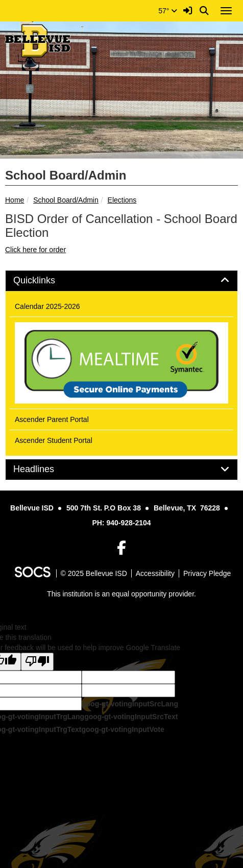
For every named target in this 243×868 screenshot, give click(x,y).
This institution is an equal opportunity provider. (121, 594)
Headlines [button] (45, 469)
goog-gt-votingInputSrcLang (130, 704)
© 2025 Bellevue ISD (94, 573)
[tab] (121, 281)
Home (15, 200)
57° (168, 11)
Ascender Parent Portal (52, 419)
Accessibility (155, 573)
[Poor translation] (37, 662)
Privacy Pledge (207, 573)
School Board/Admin (66, 200)
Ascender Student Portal (54, 440)
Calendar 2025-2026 (47, 306)
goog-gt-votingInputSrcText (131, 717)
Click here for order (35, 250)
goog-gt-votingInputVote (123, 729)
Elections (122, 200)
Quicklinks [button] (46, 281)
